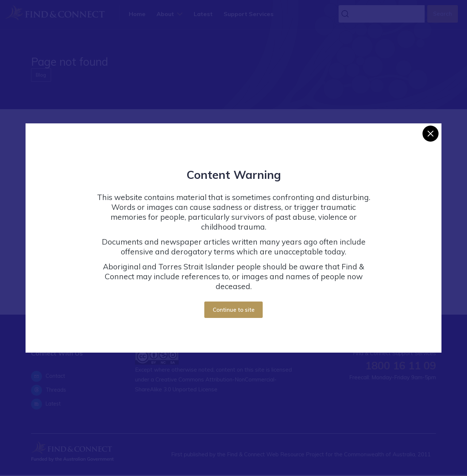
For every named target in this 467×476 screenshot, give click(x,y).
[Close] (431, 134)
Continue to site (234, 310)
